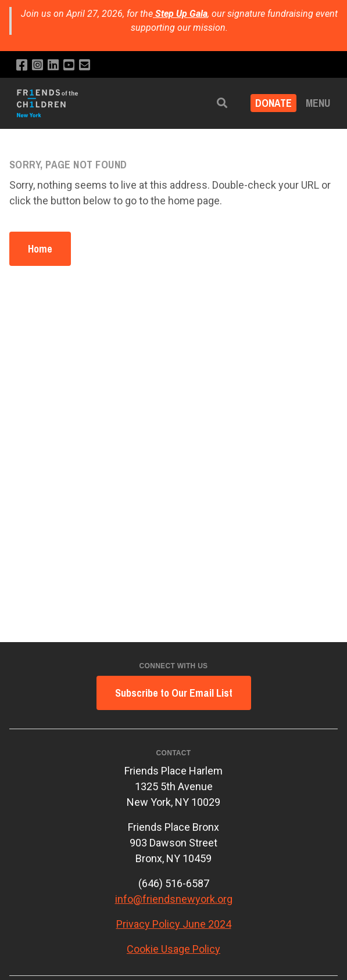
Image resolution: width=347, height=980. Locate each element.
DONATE (273, 103)
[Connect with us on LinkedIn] (53, 65)
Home (40, 249)
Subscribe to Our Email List (174, 693)
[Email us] (85, 65)
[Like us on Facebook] (22, 65)
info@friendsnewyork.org (174, 899)
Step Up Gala (181, 14)
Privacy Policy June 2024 (174, 924)
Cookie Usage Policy (173, 949)
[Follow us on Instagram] (37, 65)
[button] (222, 103)
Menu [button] (318, 103)
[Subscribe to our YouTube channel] (69, 65)
